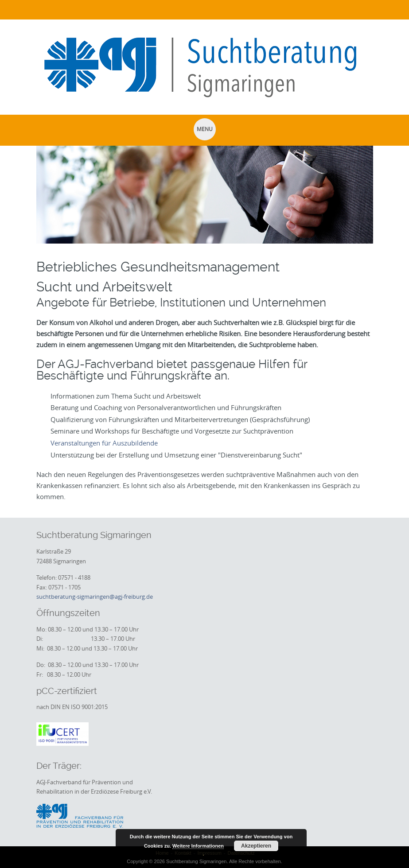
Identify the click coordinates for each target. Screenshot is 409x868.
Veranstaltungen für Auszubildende (104, 443)
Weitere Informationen (198, 846)
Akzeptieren (256, 846)
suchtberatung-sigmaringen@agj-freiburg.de (95, 597)
